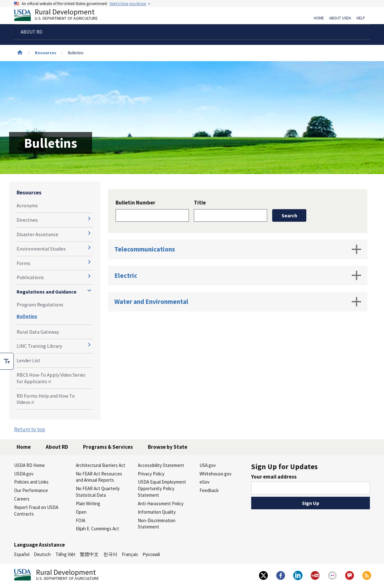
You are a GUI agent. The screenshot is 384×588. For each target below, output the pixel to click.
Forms (23, 263)
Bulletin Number (135, 203)
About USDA (340, 18)
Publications (30, 277)
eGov (205, 482)
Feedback (209, 490)
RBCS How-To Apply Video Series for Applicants (51, 378)
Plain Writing (88, 503)
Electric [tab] (238, 275)
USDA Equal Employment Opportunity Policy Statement (162, 488)
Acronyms (27, 205)
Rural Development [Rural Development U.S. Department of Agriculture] (61, 16)
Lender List (29, 360)
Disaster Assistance (37, 234)
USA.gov (208, 465)
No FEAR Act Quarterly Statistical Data (98, 492)
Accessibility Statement (161, 465)
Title (200, 203)
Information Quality (157, 512)
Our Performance (31, 490)
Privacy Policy (151, 474)
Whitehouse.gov (215, 474)
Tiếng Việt (65, 554)
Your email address (274, 477)
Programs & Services (108, 447)
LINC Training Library (39, 346)
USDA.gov (24, 474)
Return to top (30, 429)
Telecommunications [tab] (238, 249)
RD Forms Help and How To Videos (46, 399)
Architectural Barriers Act (101, 465)
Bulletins (27, 316)
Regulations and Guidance (47, 292)
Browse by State (168, 447)
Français (130, 554)
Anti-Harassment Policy (161, 503)
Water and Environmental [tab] (238, 302)
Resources (46, 53)
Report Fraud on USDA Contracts (36, 511)
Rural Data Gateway (38, 332)
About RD (57, 447)
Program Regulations (40, 305)
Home (319, 18)
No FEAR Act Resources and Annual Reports (99, 477)
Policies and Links (31, 482)
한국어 (110, 554)
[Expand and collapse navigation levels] (89, 219)
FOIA (80, 520)
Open (81, 512)
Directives (27, 220)
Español (22, 554)
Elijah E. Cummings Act (97, 529)
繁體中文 (89, 554)
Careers (22, 499)
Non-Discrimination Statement (157, 524)
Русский (151, 554)
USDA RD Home (29, 465)
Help (361, 18)
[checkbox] (7, 361)
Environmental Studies (41, 249)
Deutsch (42, 554)
